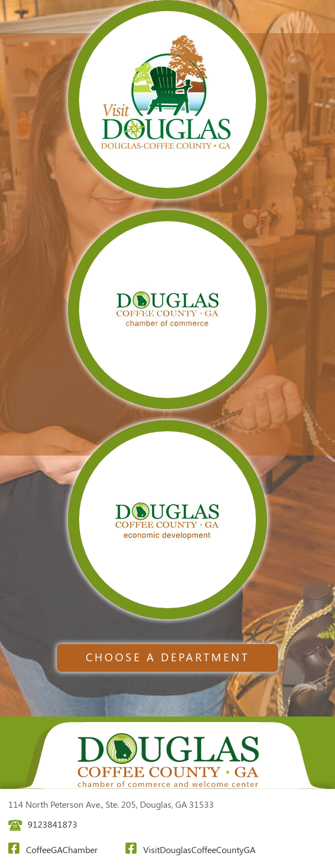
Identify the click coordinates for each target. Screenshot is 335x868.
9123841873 (43, 824)
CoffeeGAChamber (53, 849)
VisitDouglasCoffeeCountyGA (190, 849)
